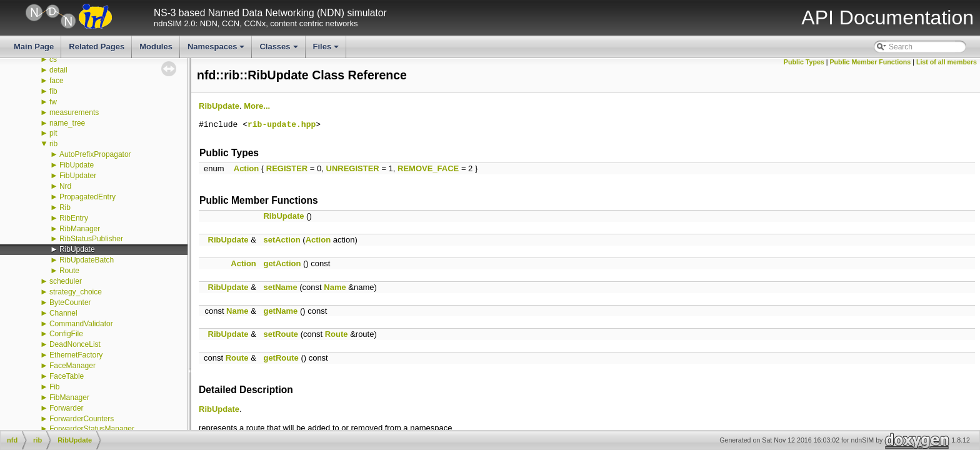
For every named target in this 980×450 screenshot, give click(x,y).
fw (53, 102)
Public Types (804, 62)
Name (335, 287)
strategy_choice (76, 292)
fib (53, 91)
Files (327, 50)
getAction (282, 263)
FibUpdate (77, 165)
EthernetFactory (76, 355)
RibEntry (74, 218)
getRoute (281, 358)
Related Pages (97, 47)
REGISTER (287, 168)
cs (53, 59)
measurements (74, 112)
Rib (65, 207)
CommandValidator (81, 324)
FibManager (69, 397)
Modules (156, 47)
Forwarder (67, 408)
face (57, 81)
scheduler (66, 281)
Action (246, 168)
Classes (279, 50)
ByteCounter (70, 302)
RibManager (80, 229)
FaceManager (72, 366)
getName (280, 311)
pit (53, 133)
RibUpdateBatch (87, 260)
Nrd (65, 186)
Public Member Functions (871, 62)
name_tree (67, 123)
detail (58, 70)
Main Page (34, 47)
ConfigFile (66, 334)
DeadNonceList (75, 344)
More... (257, 106)
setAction (282, 240)
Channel (63, 313)
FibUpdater (78, 176)
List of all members (947, 62)
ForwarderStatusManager (92, 429)
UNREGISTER (353, 168)
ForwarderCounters (82, 419)
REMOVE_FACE (428, 168)
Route (69, 271)
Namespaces (217, 50)
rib (53, 144)
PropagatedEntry (87, 197)
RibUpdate (77, 249)
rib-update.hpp (282, 125)
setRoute (281, 334)
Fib (55, 387)
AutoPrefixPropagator (95, 154)
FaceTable (67, 376)
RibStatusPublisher (91, 239)
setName (280, 287)
